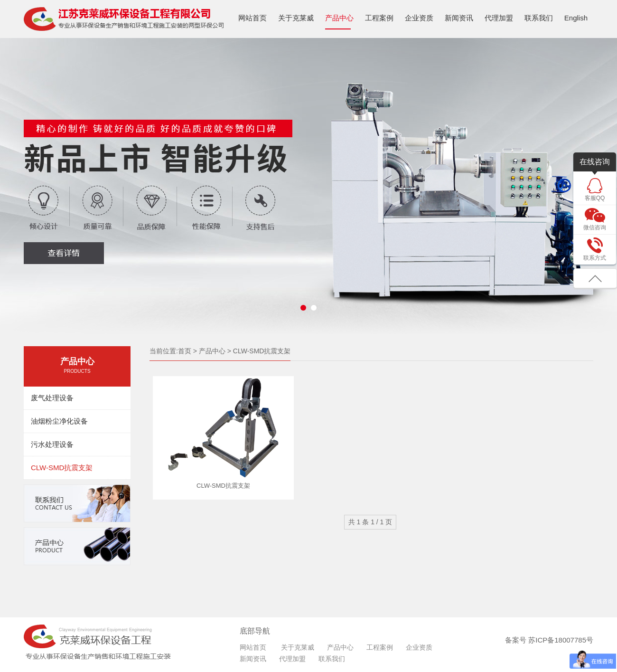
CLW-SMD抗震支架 (62, 468)
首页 (185, 351)
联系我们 (539, 18)
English (576, 18)
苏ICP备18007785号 (561, 640)
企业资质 (419, 18)
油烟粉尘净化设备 (59, 421)
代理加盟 (499, 18)
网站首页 (252, 18)
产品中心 (339, 18)
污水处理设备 (52, 444)
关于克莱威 (296, 18)
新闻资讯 (459, 18)
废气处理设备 (52, 398)
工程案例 (379, 18)
